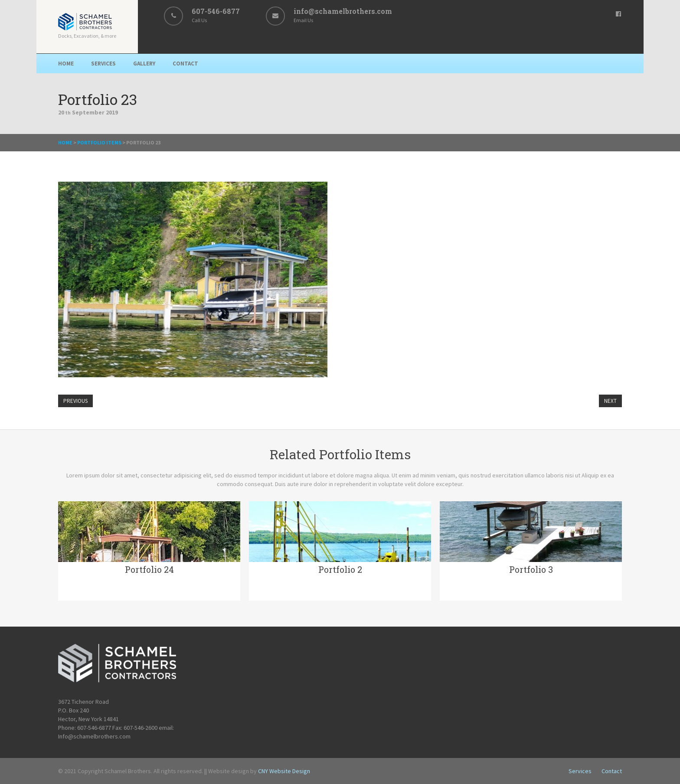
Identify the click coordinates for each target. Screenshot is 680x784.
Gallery (144, 64)
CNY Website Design (284, 771)
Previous (75, 401)
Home (66, 64)
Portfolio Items (99, 142)
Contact (185, 64)
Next (610, 401)
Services (103, 64)
